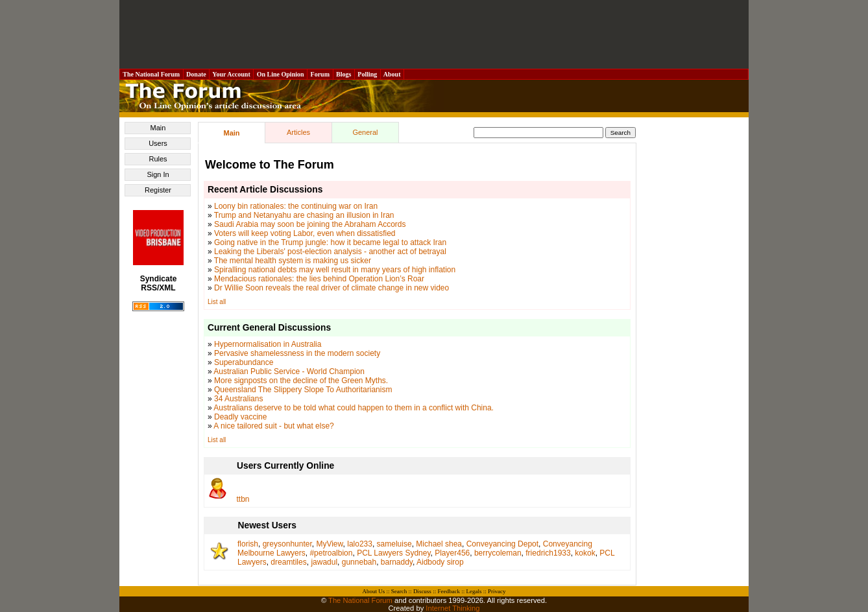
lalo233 (360, 544)
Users (158, 143)
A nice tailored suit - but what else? (273, 426)
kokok (585, 553)
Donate (197, 74)
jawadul (324, 562)
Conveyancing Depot (502, 544)
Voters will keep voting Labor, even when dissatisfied (305, 233)
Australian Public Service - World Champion (289, 371)
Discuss (422, 591)
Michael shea (439, 544)
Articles (298, 132)
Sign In (158, 174)
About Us (374, 591)
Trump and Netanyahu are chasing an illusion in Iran (304, 215)
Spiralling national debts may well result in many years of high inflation (335, 270)
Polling (368, 74)
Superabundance (244, 362)
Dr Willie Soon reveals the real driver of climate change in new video (332, 288)
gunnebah (359, 562)
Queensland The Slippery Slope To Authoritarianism (303, 390)
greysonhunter (287, 544)
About (392, 74)
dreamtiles (288, 562)
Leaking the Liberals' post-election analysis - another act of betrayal (330, 252)
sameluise (394, 544)
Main (158, 128)
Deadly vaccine (240, 417)
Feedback (448, 591)
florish (248, 544)
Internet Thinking (452, 608)
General (365, 132)
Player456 (452, 553)
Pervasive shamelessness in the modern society (297, 353)
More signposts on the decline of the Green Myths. (301, 381)
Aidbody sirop (440, 562)
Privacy (497, 591)
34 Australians (238, 399)
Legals (474, 591)
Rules (158, 159)
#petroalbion (331, 553)
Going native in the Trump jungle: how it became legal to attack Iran (330, 242)
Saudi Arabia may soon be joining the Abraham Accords (310, 224)
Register (158, 190)
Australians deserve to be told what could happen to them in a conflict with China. (354, 408)
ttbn (243, 499)
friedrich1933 (548, 553)
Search (399, 591)
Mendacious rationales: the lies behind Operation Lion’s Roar (319, 279)
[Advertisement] (434, 34)
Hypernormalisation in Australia (268, 344)
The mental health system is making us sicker (293, 261)
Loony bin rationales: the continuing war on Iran (296, 206)
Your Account (231, 74)
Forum (320, 74)
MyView (329, 544)
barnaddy (397, 562)
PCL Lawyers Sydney (393, 553)
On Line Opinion (280, 74)
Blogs (344, 74)
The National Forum (151, 74)
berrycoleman (498, 553)
